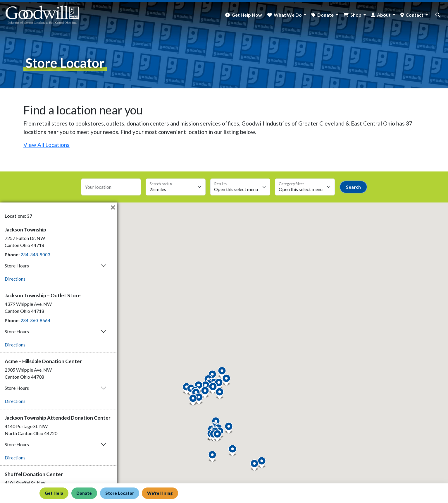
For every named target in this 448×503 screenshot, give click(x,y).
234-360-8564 (35, 320)
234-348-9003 (35, 255)
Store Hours (17, 266)
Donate (86, 493)
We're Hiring (164, 493)
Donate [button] (326, 15)
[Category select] (305, 187)
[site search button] (438, 15)
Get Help (54, 493)
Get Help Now (247, 15)
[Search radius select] (176, 187)
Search (353, 187)
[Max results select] (240, 187)
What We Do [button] (288, 15)
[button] (217, 436)
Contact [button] (415, 15)
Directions (15, 279)
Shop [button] (356, 15)
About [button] (384, 15)
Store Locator (123, 493)
